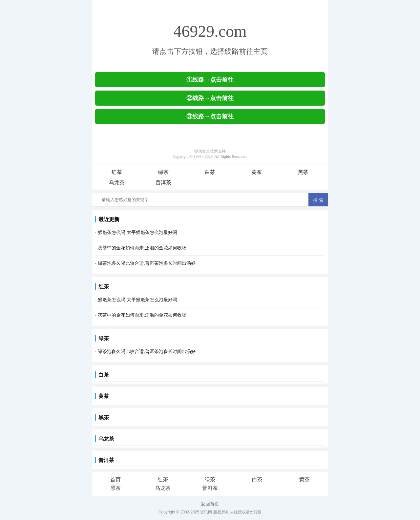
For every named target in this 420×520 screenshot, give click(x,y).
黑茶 (303, 172)
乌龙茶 (117, 183)
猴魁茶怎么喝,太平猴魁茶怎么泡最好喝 (137, 232)
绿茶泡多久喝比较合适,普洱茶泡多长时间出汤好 (147, 263)
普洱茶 (163, 183)
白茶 (210, 172)
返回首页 (210, 504)
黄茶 (257, 172)
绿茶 (163, 172)
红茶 (117, 172)
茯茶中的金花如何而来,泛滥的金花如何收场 (142, 248)
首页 (115, 479)
